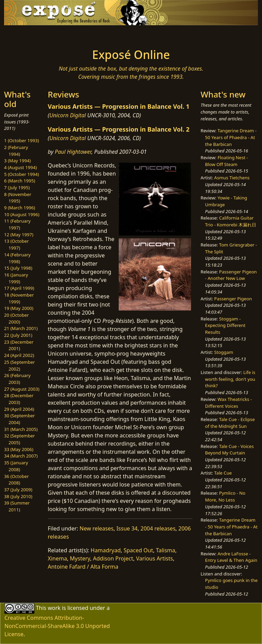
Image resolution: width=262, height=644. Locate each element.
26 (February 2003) (17, 379)
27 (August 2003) (22, 389)
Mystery (80, 558)
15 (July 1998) (18, 268)
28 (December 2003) (19, 399)
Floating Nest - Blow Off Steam (227, 161)
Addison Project (113, 558)
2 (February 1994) (16, 151)
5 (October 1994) (21, 174)
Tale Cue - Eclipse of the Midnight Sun (230, 423)
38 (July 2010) (18, 496)
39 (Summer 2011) (17, 506)
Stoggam (224, 352)
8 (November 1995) (18, 198)
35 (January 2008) (16, 466)
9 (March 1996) (20, 208)
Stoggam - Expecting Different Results (225, 325)
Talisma (165, 550)
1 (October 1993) (21, 140)
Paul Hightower (73, 152)
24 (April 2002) (19, 355)
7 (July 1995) (17, 188)
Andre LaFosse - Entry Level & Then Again (231, 557)
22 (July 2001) (18, 335)
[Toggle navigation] (26, 35)
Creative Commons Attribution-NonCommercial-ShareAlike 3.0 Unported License (57, 626)
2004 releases (158, 528)
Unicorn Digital (68, 115)
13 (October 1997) (16, 244)
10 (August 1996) (22, 214)
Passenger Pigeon (233, 299)
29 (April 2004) (19, 409)
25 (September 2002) (19, 365)
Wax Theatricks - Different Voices (228, 403)
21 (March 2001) (21, 328)
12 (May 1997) (19, 235)
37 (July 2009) (18, 490)
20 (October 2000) (16, 318)
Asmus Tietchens (232, 178)
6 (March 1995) (20, 181)
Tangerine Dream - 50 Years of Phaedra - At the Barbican (231, 137)
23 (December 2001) (19, 345)
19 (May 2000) (19, 308)
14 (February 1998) (17, 258)
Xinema (57, 558)
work (54, 608)
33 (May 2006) (19, 449)
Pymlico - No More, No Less (225, 496)
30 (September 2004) (19, 419)
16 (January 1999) (16, 278)
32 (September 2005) (19, 439)
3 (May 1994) (17, 161)
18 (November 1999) (19, 298)
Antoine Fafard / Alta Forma (83, 567)
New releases (96, 528)
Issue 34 (127, 528)
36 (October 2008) (16, 480)
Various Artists (155, 558)
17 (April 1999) (19, 288)
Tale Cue (223, 473)
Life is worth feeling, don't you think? (230, 379)
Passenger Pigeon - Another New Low (231, 275)
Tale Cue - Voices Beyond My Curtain (229, 450)
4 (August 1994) (20, 167)
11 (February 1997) (17, 224)
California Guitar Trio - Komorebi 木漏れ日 (231, 221)
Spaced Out (138, 550)
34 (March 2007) (21, 456)
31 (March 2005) (21, 429)
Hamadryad (106, 550)
